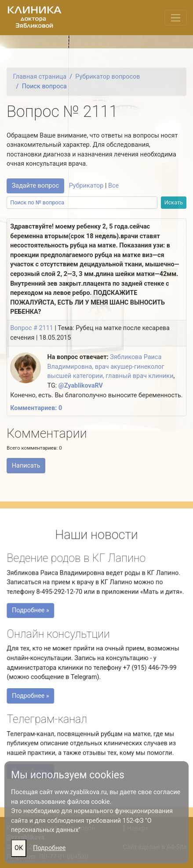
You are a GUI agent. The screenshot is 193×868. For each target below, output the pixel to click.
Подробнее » (33, 612)
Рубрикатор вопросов (107, 77)
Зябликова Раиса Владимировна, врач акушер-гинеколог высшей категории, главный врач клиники (111, 367)
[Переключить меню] (176, 18)
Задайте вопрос (35, 186)
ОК (19, 848)
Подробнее (49, 848)
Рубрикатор (86, 186)
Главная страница (40, 77)
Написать (26, 466)
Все (113, 186)
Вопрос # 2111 (32, 328)
